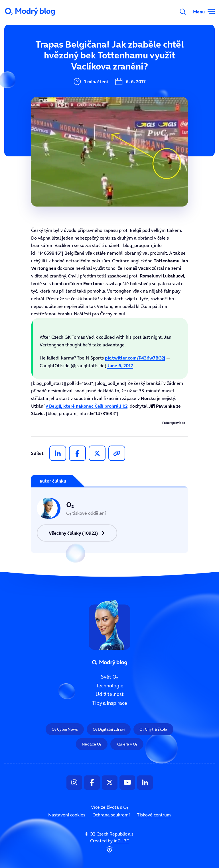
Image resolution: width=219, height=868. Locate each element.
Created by (109, 846)
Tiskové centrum (154, 815)
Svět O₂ (109, 677)
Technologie (110, 685)
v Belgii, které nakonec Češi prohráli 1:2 (87, 406)
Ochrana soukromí (111, 815)
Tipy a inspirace (110, 703)
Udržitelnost (110, 694)
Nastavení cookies (67, 815)
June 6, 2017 (120, 365)
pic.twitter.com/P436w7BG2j (135, 358)
